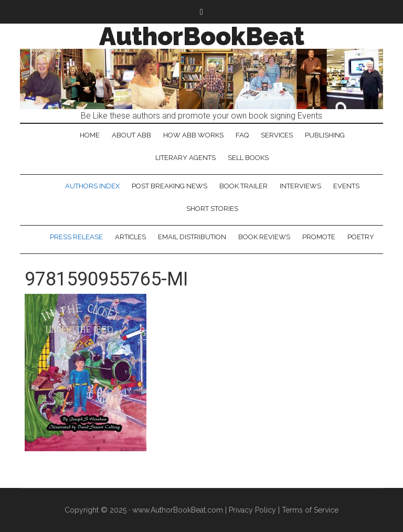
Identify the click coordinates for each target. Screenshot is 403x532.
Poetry (361, 237)
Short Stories (212, 209)
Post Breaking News (169, 186)
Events (346, 186)
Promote (319, 237)
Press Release (76, 237)
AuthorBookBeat (202, 36)
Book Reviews (264, 237)
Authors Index (92, 186)
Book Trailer (243, 186)
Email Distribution (192, 237)
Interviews (300, 186)
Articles (130, 237)
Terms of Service (310, 510)
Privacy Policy (252, 510)
